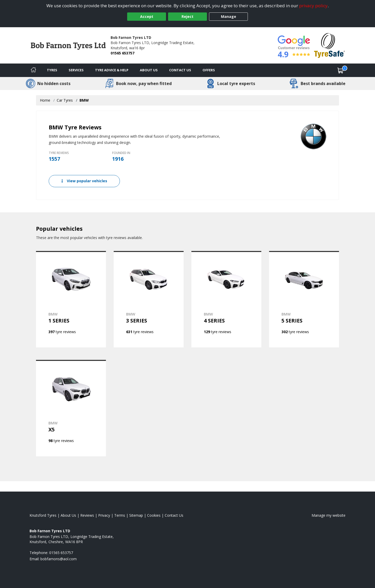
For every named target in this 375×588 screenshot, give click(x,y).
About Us (149, 70)
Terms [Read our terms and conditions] (120, 515)
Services (76, 70)
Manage (229, 16)
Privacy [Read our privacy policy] (104, 515)
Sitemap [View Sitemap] (136, 515)
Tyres (52, 70)
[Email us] (59, 559)
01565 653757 (122, 53)
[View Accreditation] (330, 45)
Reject (187, 16)
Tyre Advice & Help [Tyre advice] (112, 70)
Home (45, 100)
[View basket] (341, 70)
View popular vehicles (84, 181)
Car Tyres (65, 100)
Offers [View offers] (209, 70)
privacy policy (313, 6)
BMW (84, 100)
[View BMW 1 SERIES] (71, 299)
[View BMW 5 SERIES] (304, 299)
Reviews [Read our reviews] (87, 515)
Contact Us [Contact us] (180, 70)
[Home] (33, 70)
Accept (147, 16)
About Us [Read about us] (68, 515)
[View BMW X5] (71, 408)
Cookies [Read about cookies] (154, 515)
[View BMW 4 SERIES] (226, 299)
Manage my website (329, 515)
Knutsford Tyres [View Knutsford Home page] (43, 515)
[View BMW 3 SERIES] (149, 299)
